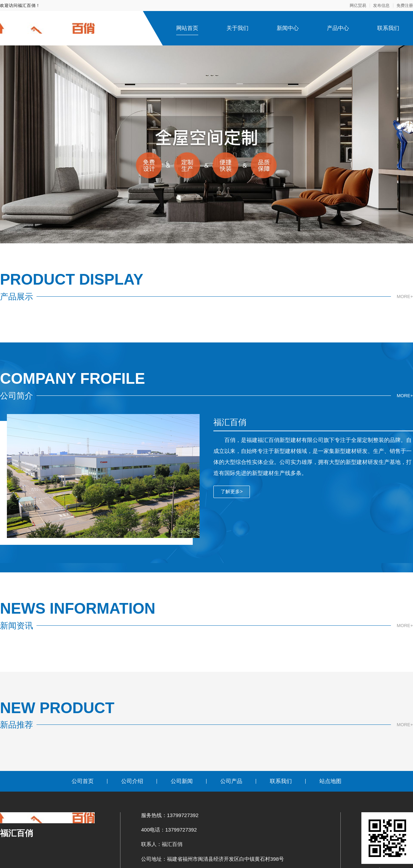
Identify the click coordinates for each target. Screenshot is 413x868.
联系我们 (388, 28)
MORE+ (404, 296)
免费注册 (405, 6)
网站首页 (187, 28)
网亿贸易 (358, 6)
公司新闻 (182, 781)
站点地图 (330, 781)
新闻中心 (288, 28)
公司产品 (231, 781)
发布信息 (381, 6)
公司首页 (83, 781)
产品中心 (338, 28)
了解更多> (232, 491)
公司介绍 (132, 781)
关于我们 (237, 28)
